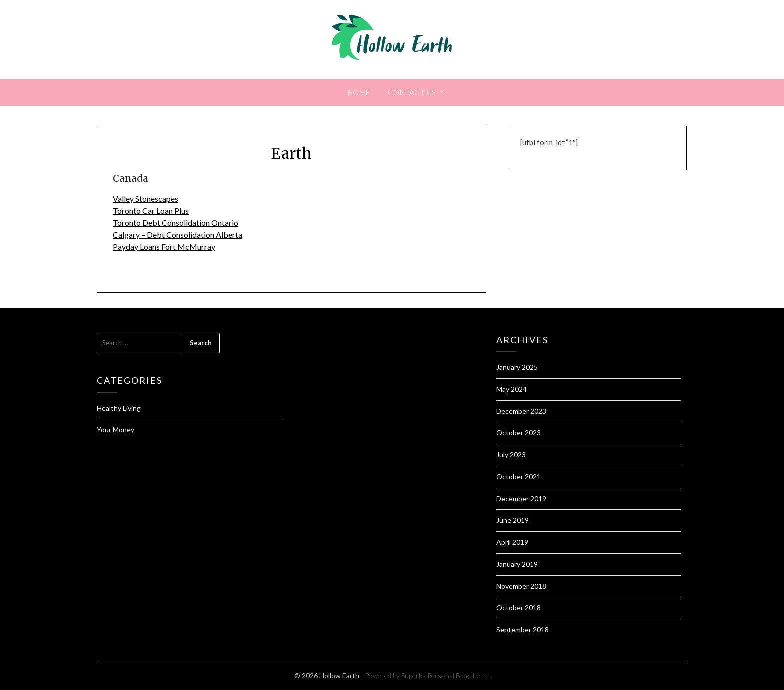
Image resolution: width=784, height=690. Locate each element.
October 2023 (519, 433)
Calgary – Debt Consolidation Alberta (178, 235)
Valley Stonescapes (146, 199)
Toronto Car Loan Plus (151, 211)
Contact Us (412, 92)
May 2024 (512, 389)
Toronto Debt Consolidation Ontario (176, 223)
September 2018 (523, 630)
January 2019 (517, 564)
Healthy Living (119, 408)
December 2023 (521, 411)
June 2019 (513, 520)
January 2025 (517, 367)
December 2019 (521, 499)
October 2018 (519, 608)
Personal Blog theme (458, 676)
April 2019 (512, 542)
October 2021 (519, 477)
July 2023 (511, 455)
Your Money (116, 430)
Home (359, 92)
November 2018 (521, 586)
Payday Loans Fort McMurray (164, 247)
